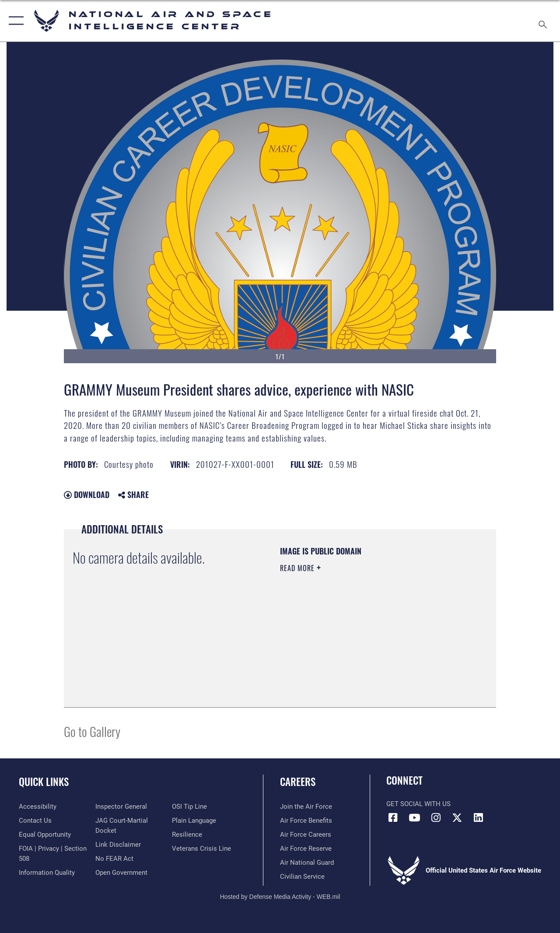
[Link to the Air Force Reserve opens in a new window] (306, 849)
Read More (298, 568)
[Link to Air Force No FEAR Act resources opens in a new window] (114, 859)
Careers (298, 782)
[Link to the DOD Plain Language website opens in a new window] (194, 821)
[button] (14, 21)
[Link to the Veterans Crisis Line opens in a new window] (201, 849)
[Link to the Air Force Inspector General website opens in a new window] (121, 807)
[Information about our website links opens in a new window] (118, 845)
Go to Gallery (92, 731)
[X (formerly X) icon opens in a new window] (457, 817)
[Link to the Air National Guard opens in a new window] (307, 863)
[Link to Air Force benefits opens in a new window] (306, 821)
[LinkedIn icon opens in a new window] (479, 817)
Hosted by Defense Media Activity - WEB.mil (280, 897)
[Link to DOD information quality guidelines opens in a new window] (47, 873)
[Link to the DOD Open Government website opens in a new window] (121, 873)
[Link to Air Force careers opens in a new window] (306, 835)
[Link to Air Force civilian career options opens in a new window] (302, 877)
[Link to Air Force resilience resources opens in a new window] (187, 835)
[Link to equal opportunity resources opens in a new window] (45, 835)
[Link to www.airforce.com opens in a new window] (306, 807)
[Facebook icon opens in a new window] (393, 817)
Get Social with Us (418, 804)
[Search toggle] (544, 21)
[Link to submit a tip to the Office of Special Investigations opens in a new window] (189, 807)
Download (87, 495)
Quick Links (44, 782)
